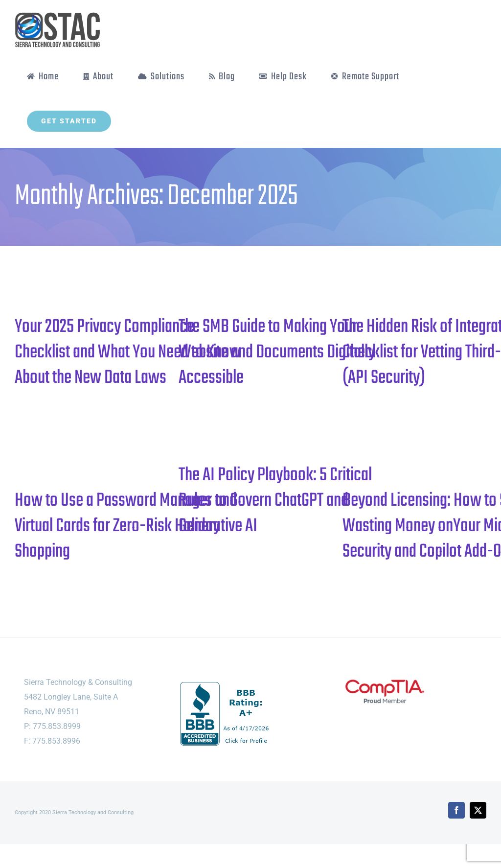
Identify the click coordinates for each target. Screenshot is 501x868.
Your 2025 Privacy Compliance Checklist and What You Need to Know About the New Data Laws (128, 352)
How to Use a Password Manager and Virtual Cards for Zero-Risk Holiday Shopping (126, 526)
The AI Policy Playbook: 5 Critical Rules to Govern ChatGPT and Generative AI (275, 501)
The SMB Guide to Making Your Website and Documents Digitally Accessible (277, 352)
